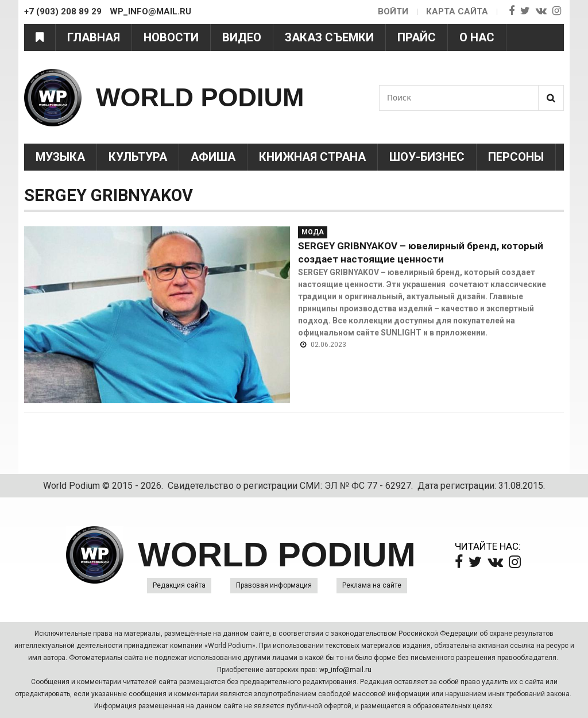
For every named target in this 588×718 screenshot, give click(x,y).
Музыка (60, 157)
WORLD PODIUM (200, 97)
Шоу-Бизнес (427, 157)
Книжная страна (312, 157)
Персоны (516, 157)
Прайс (417, 37)
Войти (393, 11)
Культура (138, 157)
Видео (242, 37)
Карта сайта (457, 11)
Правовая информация (274, 585)
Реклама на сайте (372, 585)
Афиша (213, 157)
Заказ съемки (329, 37)
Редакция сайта (179, 585)
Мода (313, 232)
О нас (477, 37)
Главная (94, 37)
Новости (171, 37)
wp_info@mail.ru (345, 670)
